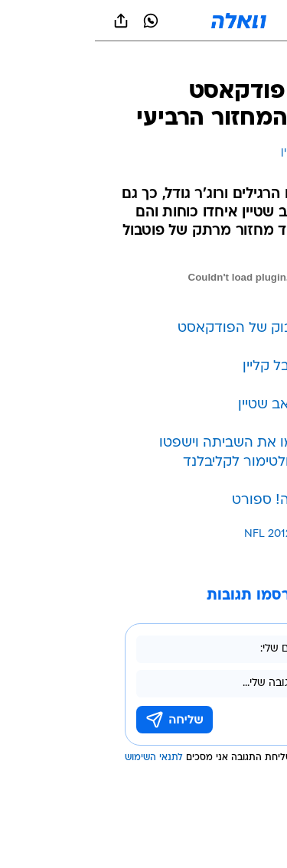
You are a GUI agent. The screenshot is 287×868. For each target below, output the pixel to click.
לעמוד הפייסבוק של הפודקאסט (178, 328)
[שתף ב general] (26, 21)
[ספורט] (255, 62)
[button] (222, 21)
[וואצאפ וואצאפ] (56, 21)
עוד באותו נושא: (236, 534)
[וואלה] (144, 21)
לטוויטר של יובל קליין (210, 367)
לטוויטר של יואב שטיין (208, 405)
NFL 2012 (173, 534)
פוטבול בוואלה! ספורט (205, 501)
